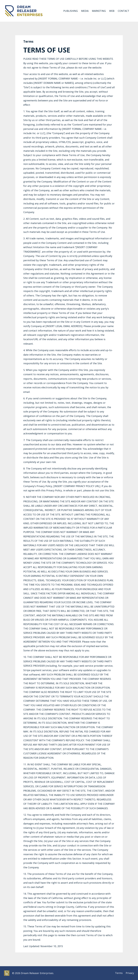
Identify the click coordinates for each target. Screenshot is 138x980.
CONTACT (124, 11)
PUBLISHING (71, 11)
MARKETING (99, 11)
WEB (112, 11)
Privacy (130, 973)
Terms (119, 973)
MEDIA (85, 11)
